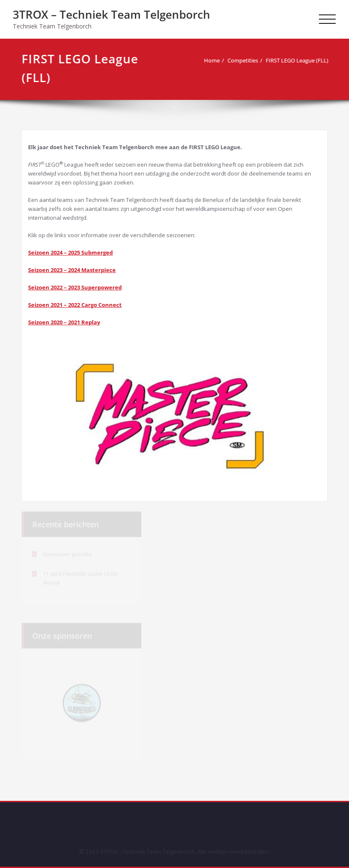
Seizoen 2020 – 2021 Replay (64, 322)
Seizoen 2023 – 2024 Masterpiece (72, 270)
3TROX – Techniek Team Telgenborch (112, 14)
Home (210, 60)
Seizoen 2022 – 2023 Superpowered (75, 287)
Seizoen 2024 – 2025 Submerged (70, 252)
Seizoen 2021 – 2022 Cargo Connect (75, 305)
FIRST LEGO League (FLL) (296, 60)
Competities (241, 60)
